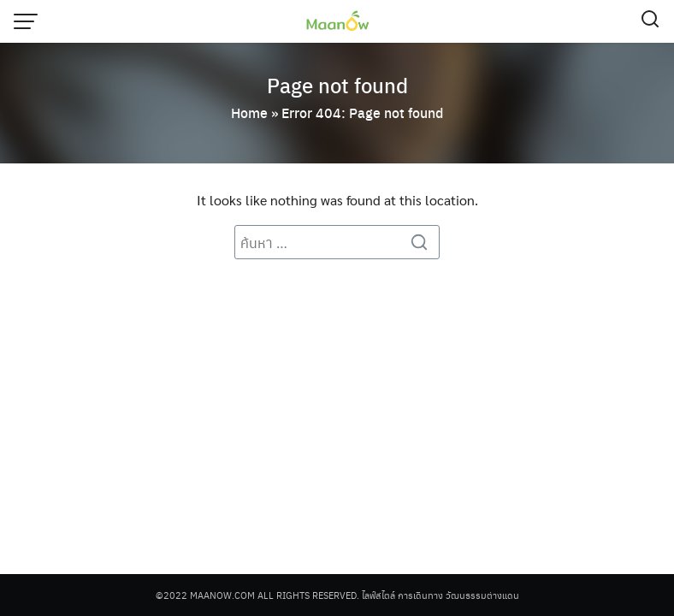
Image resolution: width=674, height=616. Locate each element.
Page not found (337, 85)
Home (249, 113)
